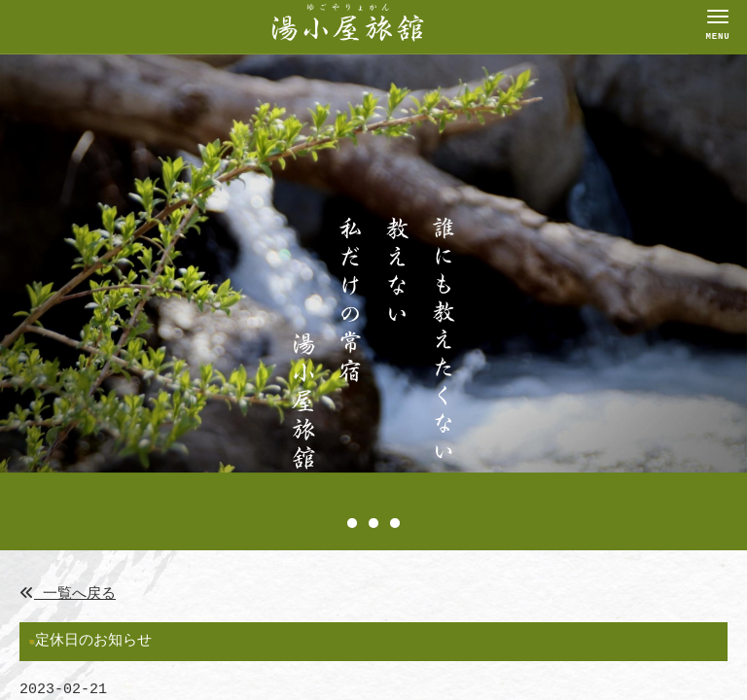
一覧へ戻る (68, 595)
